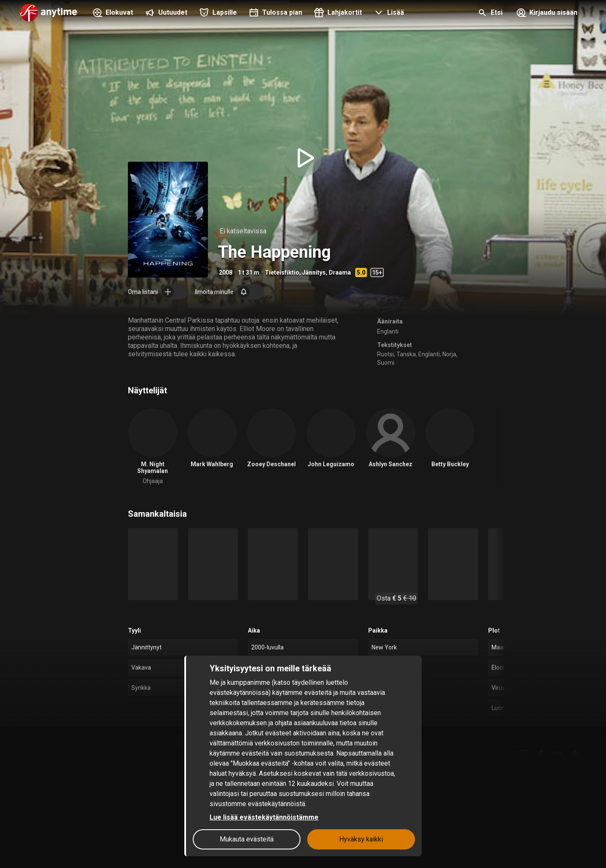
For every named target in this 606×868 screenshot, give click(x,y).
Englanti (388, 331)
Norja (449, 354)
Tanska (406, 354)
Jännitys (314, 272)
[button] (388, 13)
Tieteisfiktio (282, 272)
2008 (226, 272)
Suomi (386, 363)
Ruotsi (385, 354)
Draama (340, 272)
